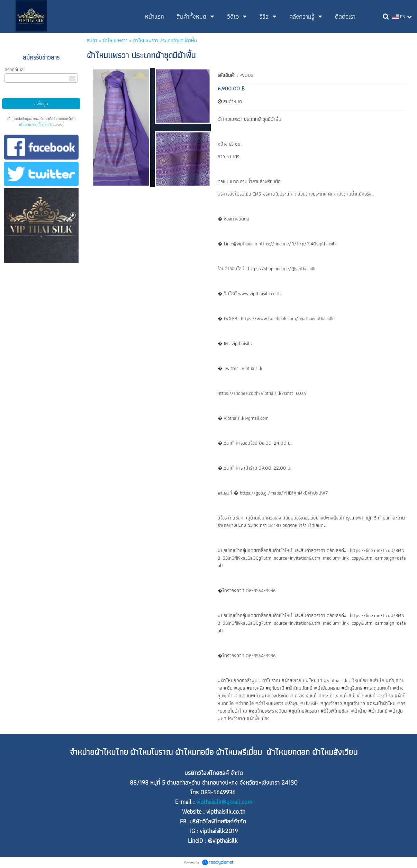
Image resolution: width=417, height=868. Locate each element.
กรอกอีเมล (14, 70)
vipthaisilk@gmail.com (224, 802)
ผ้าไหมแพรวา (115, 40)
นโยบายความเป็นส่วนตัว (36, 125)
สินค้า (92, 40)
